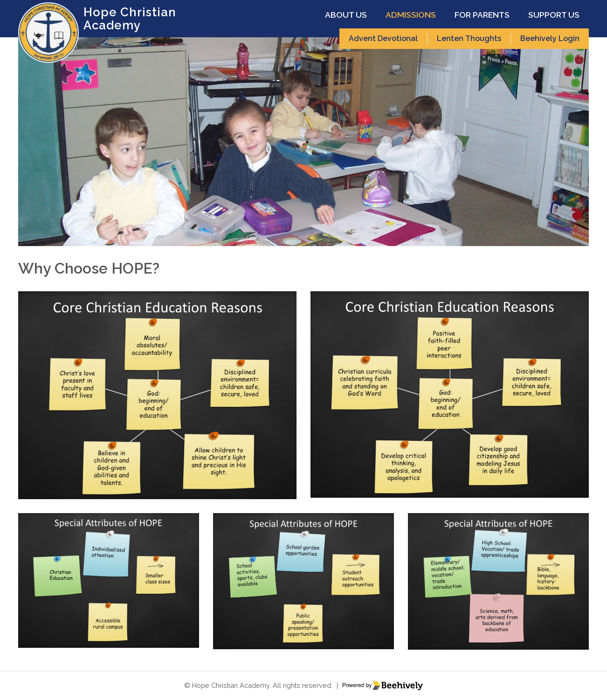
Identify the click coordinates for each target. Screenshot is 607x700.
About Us (346, 15)
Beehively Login (550, 38)
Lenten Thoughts (469, 38)
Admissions (411, 15)
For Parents (482, 15)
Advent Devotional (383, 38)
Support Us (554, 15)
